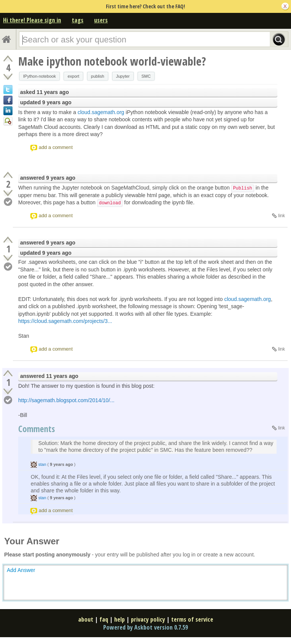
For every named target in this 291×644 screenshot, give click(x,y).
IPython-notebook (39, 76)
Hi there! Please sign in (32, 20)
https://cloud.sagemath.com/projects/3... (65, 321)
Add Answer (21, 570)
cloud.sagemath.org (101, 112)
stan (42, 464)
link (282, 216)
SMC (146, 76)
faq (104, 619)
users (101, 20)
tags (78, 20)
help (120, 619)
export (73, 76)
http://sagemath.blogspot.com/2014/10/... (66, 400)
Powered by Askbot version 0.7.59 (145, 627)
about (86, 619)
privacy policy (148, 619)
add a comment (56, 147)
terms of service (192, 619)
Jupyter (123, 76)
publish (98, 76)
